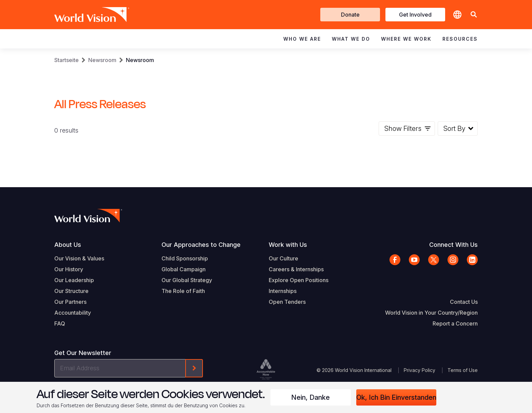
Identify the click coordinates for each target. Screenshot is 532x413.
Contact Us (464, 302)
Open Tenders (287, 302)
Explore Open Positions (299, 280)
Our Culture (283, 258)
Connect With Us (453, 245)
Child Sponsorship (185, 258)
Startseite (66, 60)
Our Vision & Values (79, 258)
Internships (283, 291)
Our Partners (70, 302)
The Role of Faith (183, 291)
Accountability (73, 313)
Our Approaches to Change (201, 245)
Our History (69, 269)
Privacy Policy (420, 370)
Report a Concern (455, 323)
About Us (68, 245)
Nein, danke (310, 397)
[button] (474, 15)
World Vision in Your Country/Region (431, 313)
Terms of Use (463, 370)
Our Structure (71, 291)
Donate (350, 15)
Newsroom (102, 60)
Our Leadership (74, 280)
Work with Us (288, 245)
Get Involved (415, 15)
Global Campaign (184, 269)
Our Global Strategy (187, 280)
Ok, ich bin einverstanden (396, 397)
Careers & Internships (296, 269)
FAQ (60, 323)
